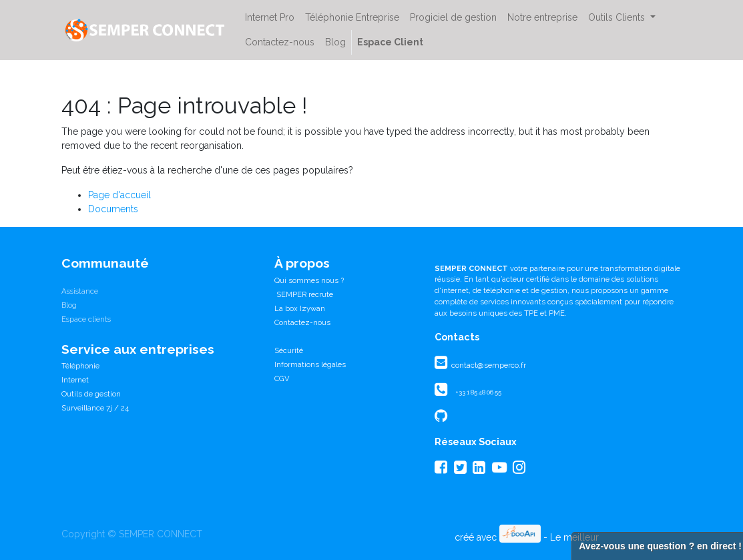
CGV (282, 378)
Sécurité (289, 350)
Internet (75, 380)
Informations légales (310, 364)
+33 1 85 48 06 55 (478, 392)
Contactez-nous (302, 322)
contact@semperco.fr (488, 365)
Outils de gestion (91, 394)
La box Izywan (300, 308)
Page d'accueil (119, 195)
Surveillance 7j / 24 (95, 408)
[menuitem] (270, 18)
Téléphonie (80, 366)
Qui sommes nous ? (309, 280)
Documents (113, 209)
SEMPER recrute (304, 294)
